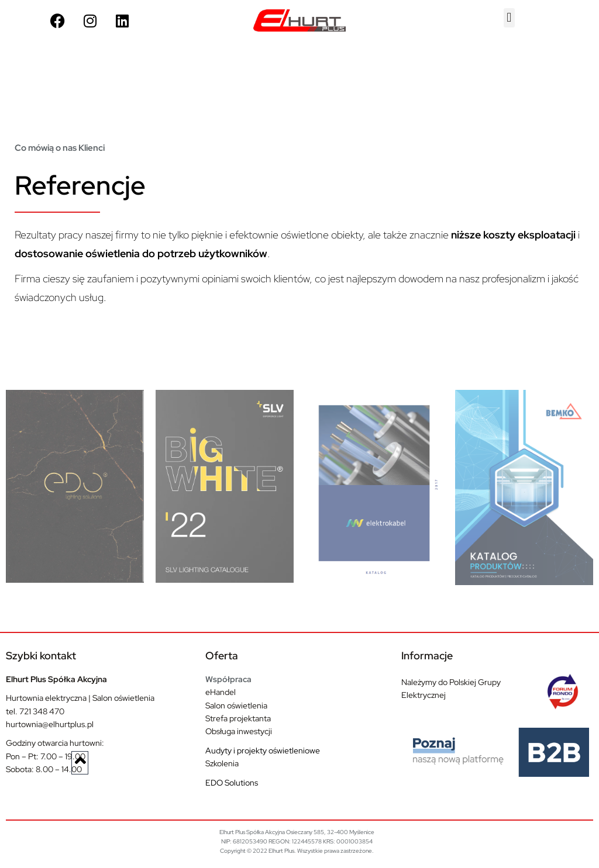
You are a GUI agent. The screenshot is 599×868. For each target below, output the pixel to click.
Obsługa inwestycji (239, 731)
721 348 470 (42, 711)
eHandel (221, 692)
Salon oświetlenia (236, 706)
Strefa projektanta (238, 718)
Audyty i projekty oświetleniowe (263, 751)
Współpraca (228, 679)
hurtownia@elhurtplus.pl (50, 724)
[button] (509, 18)
